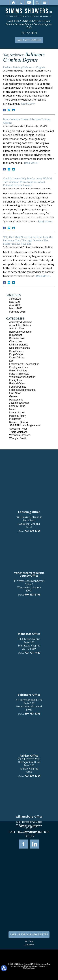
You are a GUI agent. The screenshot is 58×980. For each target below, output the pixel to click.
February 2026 (17, 312)
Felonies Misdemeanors (22, 390)
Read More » (28, 104)
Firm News (15, 393)
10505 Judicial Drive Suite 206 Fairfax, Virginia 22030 (29, 952)
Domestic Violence (19, 348)
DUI (11, 361)
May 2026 (15, 302)
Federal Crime (17, 383)
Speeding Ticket (18, 429)
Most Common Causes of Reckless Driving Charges (27, 121)
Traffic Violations (18, 432)
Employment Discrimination (24, 364)
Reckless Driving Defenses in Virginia (24, 67)
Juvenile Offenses (19, 403)
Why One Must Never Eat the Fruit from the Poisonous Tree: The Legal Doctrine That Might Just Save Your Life (28, 240)
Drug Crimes (16, 351)
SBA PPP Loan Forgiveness (25, 425)
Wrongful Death (18, 438)
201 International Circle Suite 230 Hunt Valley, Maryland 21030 (29, 890)
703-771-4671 (29, 33)
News (12, 409)
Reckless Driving (18, 422)
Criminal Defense (19, 345)
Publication (15, 419)
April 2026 (15, 305)
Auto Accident (17, 328)
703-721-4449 (32, 838)
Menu (45, 3)
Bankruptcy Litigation (21, 332)
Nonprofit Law (17, 413)
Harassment (16, 400)
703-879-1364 (32, 716)
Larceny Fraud (17, 406)
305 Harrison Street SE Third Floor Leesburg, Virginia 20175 (29, 707)
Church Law (16, 341)
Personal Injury (18, 416)
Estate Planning (18, 371)
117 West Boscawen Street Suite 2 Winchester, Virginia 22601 (29, 771)
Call (21, 3)
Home (14, 3)
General (14, 396)
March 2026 (16, 308)
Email (29, 3)
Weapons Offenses (20, 435)
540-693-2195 (32, 780)
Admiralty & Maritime (21, 322)
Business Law (17, 338)
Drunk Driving (17, 358)
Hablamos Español (29, 40)
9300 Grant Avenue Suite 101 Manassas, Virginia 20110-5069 (29, 829)
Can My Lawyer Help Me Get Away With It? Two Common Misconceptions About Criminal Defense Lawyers (28, 182)
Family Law (16, 380)
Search (37, 3)
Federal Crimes (18, 387)
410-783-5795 (32, 899)
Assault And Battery (20, 325)
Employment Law (19, 367)
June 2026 (15, 299)
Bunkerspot (16, 335)
